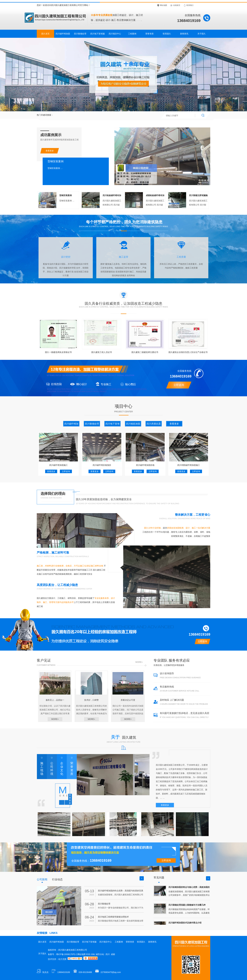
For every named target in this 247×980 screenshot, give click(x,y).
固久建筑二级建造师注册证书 (145, 352)
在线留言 (177, 5)
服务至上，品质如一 (55, 700)
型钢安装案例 (66, 195)
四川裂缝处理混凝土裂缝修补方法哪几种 (187, 905)
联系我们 (190, 5)
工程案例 (132, 34)
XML (93, 954)
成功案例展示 (51, 135)
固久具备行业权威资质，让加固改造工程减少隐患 (123, 303)
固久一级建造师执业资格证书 (58, 352)
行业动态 (57, 879)
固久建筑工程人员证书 (102, 352)
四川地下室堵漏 (97, 34)
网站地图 (163, 5)
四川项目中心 (115, 34)
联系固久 (167, 34)
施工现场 (42, 768)
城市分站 (100, 954)
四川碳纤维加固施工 (59, 465)
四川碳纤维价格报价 (102, 465)
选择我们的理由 (53, 494)
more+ (139, 662)
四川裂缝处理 (80, 34)
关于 (123, 737)
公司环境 (52, 768)
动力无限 (62, 959)
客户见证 (44, 660)
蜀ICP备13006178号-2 (66, 954)
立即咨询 (179, 385)
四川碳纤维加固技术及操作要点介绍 (185, 923)
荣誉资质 (150, 34)
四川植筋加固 (133, 424)
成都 (113, 954)
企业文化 (62, 768)
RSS (89, 954)
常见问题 (159, 878)
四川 (108, 954)
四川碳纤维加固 (63, 34)
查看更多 (50, 151)
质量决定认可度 (128, 700)
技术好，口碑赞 (91, 700)
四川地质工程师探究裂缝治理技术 (113, 917)
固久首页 (45, 34)
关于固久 (202, 34)
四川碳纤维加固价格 (145, 465)
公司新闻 (42, 879)
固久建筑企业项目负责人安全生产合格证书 (188, 352)
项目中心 (123, 406)
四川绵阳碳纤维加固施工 (189, 465)
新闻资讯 (184, 34)
